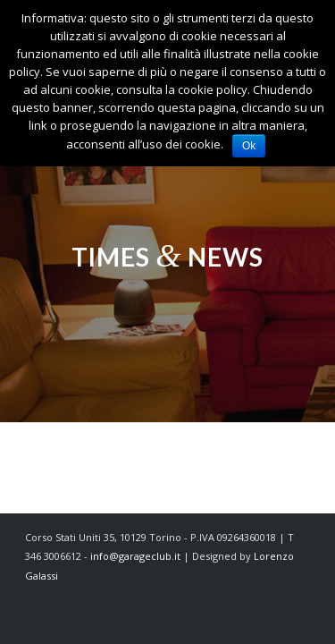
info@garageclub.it (135, 556)
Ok (249, 146)
